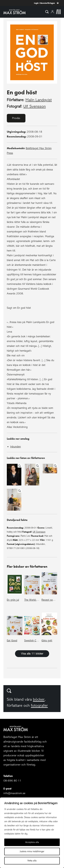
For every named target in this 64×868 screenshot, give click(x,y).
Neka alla (32, 861)
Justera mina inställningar (32, 851)
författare (15, 705)
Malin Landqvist (39, 100)
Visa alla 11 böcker (32, 654)
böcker (39, 699)
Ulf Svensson (35, 106)
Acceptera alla (32, 842)
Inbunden (16, 447)
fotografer (39, 705)
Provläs (16, 118)
